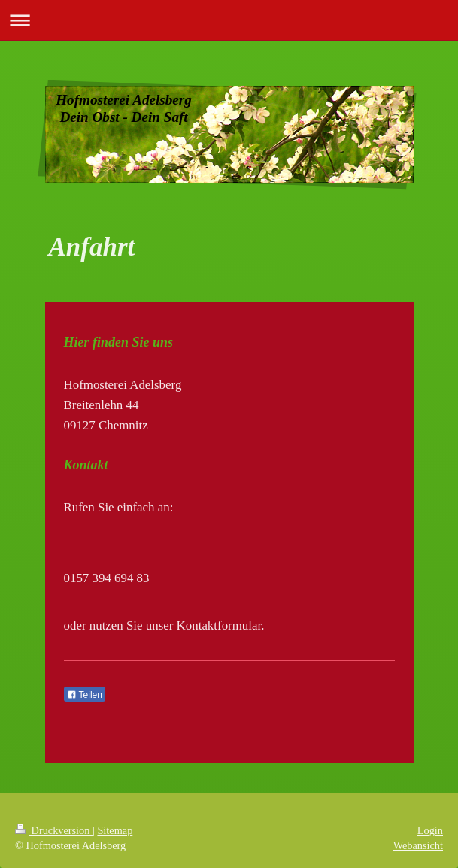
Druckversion (54, 830)
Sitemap (115, 830)
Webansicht (418, 845)
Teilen (85, 695)
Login (430, 830)
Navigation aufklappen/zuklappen (229, 20)
